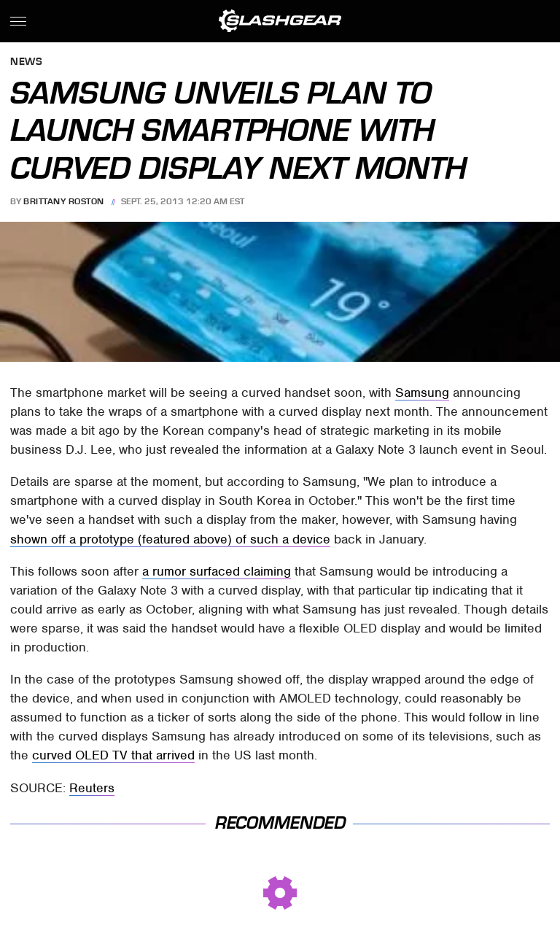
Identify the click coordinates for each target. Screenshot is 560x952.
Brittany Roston (64, 201)
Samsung (422, 392)
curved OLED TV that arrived (113, 755)
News (26, 62)
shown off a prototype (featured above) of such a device (170, 539)
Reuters (92, 788)
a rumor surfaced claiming (217, 571)
